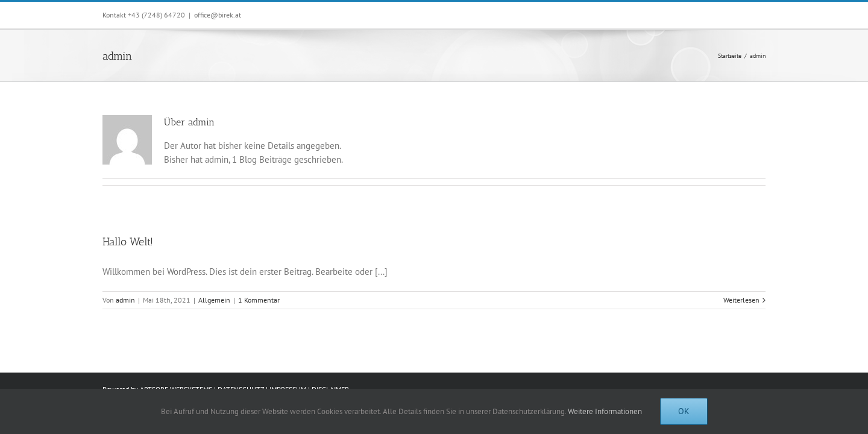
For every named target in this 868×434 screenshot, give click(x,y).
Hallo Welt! (128, 242)
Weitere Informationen (605, 411)
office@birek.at (218, 15)
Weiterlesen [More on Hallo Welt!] (741, 300)
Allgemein (214, 300)
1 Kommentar (259, 300)
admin (125, 300)
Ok (684, 411)
